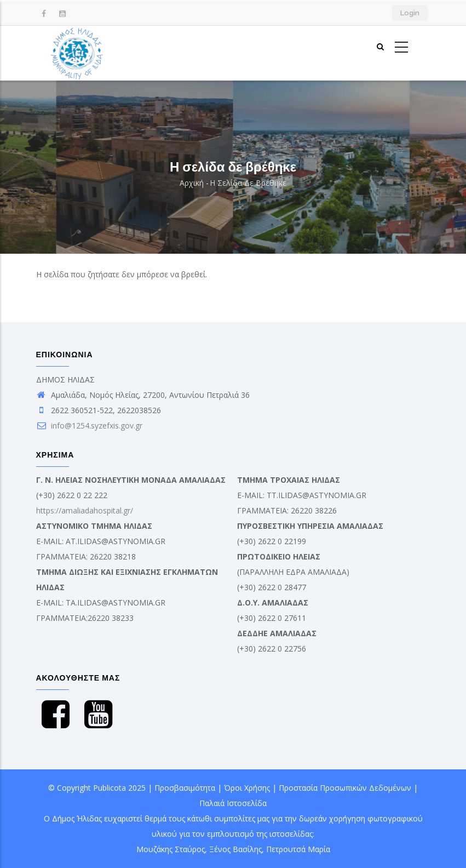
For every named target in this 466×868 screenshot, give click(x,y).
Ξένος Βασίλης (235, 849)
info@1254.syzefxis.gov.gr (89, 426)
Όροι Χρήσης (247, 788)
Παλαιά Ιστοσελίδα (233, 803)
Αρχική (192, 183)
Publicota (110, 788)
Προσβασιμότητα (185, 788)
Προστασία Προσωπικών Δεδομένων (345, 788)
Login (410, 13)
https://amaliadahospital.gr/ (85, 510)
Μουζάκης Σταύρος (171, 849)
